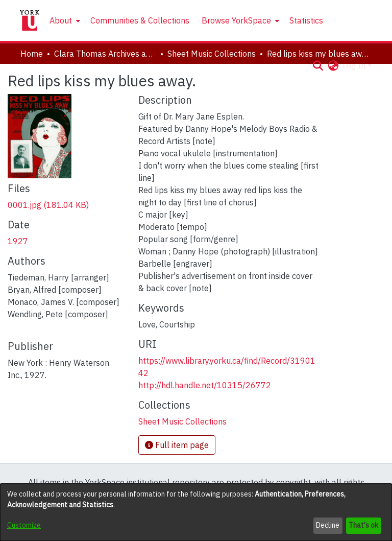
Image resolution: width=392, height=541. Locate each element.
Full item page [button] (177, 445)
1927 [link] (18, 241)
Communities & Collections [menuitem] (140, 20)
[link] (48, 205)
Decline (328, 525)
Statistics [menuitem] (306, 20)
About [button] (61, 20)
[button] (318, 65)
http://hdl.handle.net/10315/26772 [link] (205, 385)
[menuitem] (64, 20)
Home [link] (32, 54)
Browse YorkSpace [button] (236, 20)
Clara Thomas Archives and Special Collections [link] (105, 54)
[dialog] (196, 512)
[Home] (30, 20)
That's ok (363, 525)
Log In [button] (355, 65)
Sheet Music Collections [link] (212, 54)
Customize (24, 525)
